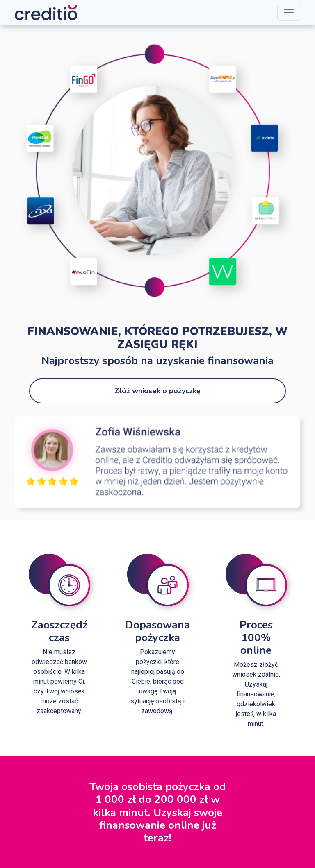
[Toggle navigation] (289, 13)
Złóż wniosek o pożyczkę (157, 391)
